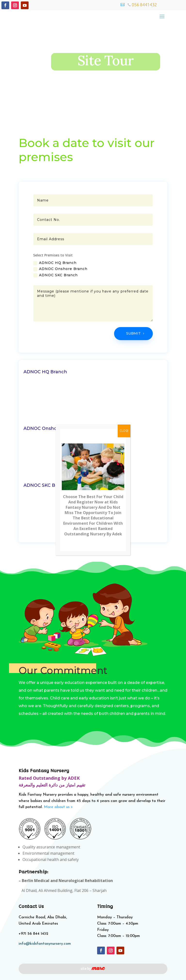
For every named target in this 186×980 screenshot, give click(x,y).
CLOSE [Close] (124, 431)
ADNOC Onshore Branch (60, 269)
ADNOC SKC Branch (55, 275)
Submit (133, 333)
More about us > (58, 807)
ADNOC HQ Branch (55, 263)
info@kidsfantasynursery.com (45, 944)
